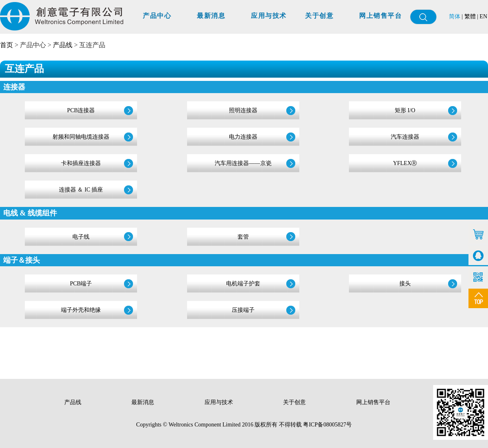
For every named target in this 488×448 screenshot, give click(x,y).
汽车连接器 (405, 137)
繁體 (470, 16)
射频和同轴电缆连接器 (81, 137)
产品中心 (157, 16)
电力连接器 (243, 137)
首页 (7, 45)
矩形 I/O (405, 110)
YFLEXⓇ (405, 163)
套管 (243, 237)
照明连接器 (243, 110)
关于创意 (319, 16)
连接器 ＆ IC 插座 (81, 190)
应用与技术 (269, 16)
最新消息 (211, 16)
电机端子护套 (243, 284)
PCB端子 (81, 284)
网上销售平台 (380, 16)
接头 (405, 284)
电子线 (81, 237)
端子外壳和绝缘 (81, 310)
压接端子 (243, 310)
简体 (455, 16)
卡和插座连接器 (81, 163)
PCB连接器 (81, 110)
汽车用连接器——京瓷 (243, 163)
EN (483, 16)
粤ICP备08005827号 (327, 425)
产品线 (63, 45)
